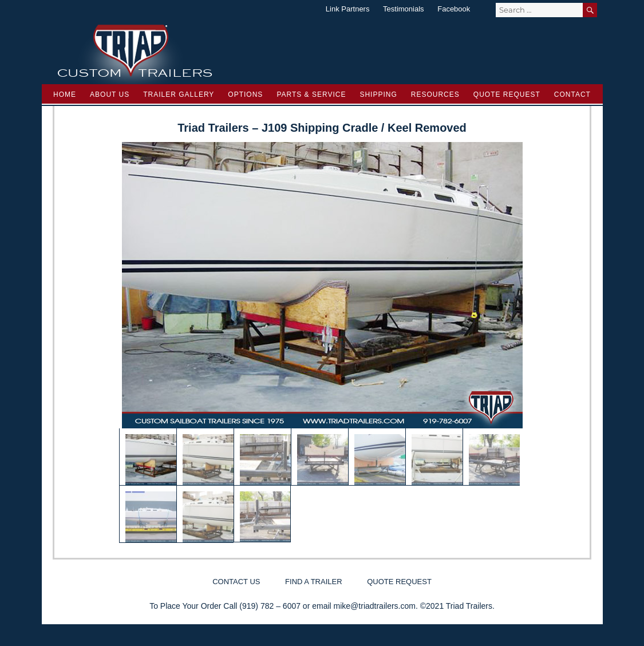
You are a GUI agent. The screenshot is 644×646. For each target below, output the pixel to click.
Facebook (454, 9)
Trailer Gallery (179, 94)
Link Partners (348, 9)
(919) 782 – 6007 (270, 606)
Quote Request (507, 94)
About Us (110, 94)
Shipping (378, 94)
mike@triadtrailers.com (375, 606)
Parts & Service (311, 94)
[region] (322, 342)
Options (245, 94)
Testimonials (404, 9)
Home (65, 94)
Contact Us (236, 582)
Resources (435, 94)
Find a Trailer (313, 582)
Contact (572, 94)
